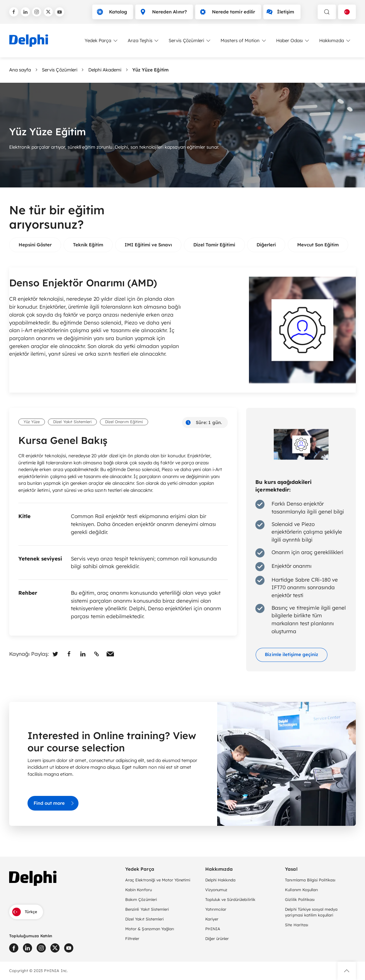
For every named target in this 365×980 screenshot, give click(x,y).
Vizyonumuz (216, 890)
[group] (35, 245)
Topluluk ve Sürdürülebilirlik (230, 899)
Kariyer (212, 919)
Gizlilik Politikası (300, 899)
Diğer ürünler (217, 938)
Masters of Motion (244, 41)
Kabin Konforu (138, 890)
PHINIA (213, 929)
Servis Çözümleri (190, 41)
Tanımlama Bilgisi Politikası (310, 880)
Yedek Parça (102, 41)
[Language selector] (347, 12)
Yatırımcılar (216, 909)
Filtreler (132, 938)
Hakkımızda (335, 41)
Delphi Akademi (105, 70)
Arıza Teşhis (144, 41)
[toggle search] (327, 12)
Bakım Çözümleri (141, 899)
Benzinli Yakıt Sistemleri (147, 909)
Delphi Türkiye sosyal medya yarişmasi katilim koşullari (311, 912)
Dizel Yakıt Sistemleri (144, 919)
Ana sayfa (20, 70)
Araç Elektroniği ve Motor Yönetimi (158, 880)
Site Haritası (296, 925)
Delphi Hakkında (220, 880)
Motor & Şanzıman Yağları (150, 929)
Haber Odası (293, 41)
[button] (347, 971)
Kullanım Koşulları (301, 890)
